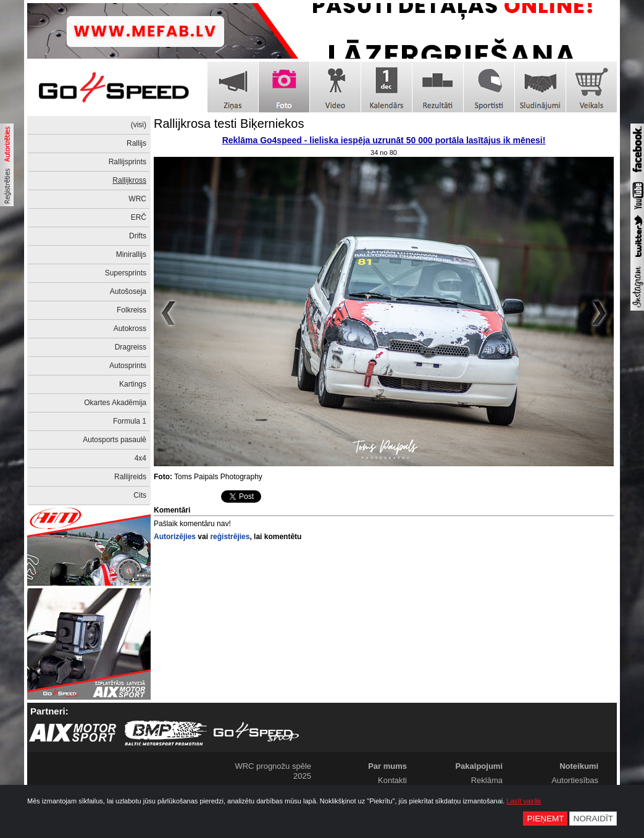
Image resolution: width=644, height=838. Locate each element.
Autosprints (128, 366)
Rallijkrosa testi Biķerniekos (229, 124)
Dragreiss (131, 347)
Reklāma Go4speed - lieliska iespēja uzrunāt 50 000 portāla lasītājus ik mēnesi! (384, 140)
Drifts (138, 236)
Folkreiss (132, 310)
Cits (140, 495)
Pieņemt (545, 819)
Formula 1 (130, 421)
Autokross (130, 329)
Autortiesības (575, 780)
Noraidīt (593, 819)
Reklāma (487, 780)
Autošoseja (128, 291)
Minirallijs (131, 254)
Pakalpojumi (479, 766)
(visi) (139, 125)
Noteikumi (579, 766)
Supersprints (126, 273)
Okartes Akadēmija (115, 403)
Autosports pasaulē (115, 440)
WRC (137, 199)
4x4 (140, 458)
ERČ (139, 217)
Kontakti (392, 780)
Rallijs (136, 143)
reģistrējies (230, 537)
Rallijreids (130, 477)
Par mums (387, 766)
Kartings (133, 384)
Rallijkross (129, 180)
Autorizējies (175, 537)
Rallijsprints (128, 162)
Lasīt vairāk (524, 801)
